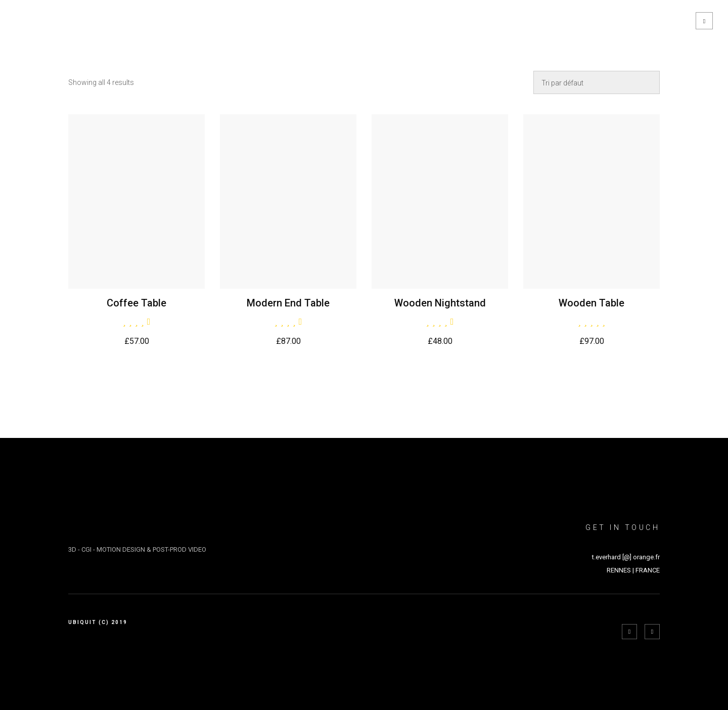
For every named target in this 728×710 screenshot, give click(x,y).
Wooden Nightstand (440, 303)
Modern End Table (288, 303)
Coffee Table (136, 303)
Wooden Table (591, 303)
